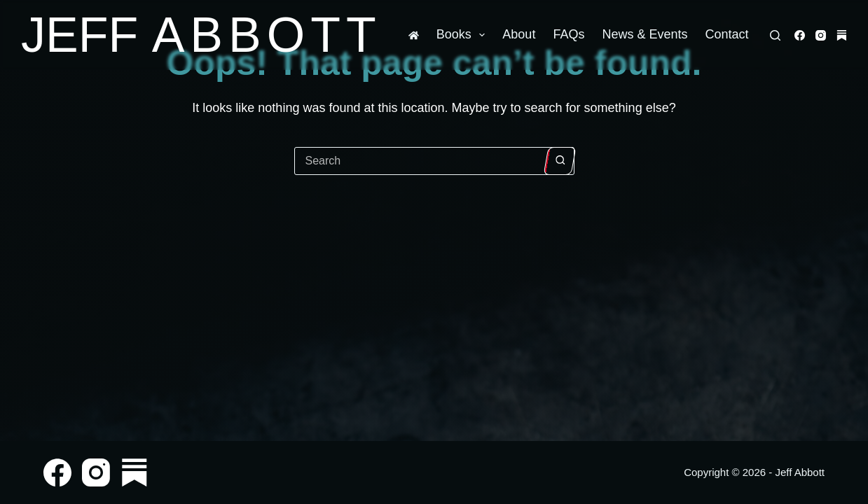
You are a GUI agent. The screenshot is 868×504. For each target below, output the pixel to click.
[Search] (775, 35)
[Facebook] (800, 35)
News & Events (645, 34)
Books (464, 35)
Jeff (201, 35)
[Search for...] (420, 161)
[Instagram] (821, 35)
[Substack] (842, 35)
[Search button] (559, 161)
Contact (726, 34)
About (519, 34)
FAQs (569, 34)
